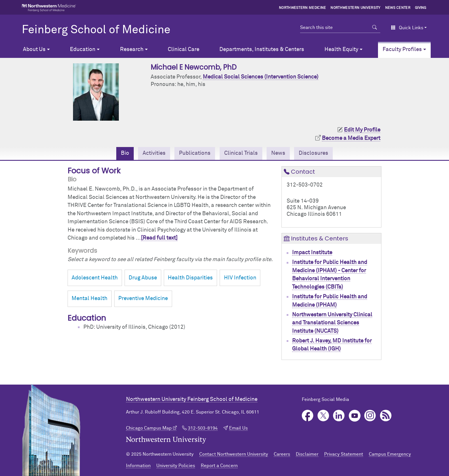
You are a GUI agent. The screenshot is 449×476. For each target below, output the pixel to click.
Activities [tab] (154, 153)
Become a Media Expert (351, 138)
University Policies (176, 466)
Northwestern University (355, 8)
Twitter (323, 416)
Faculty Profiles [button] (402, 49)
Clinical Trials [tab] (241, 153)
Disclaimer (307, 454)
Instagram (370, 416)
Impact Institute (312, 253)
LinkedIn (339, 416)
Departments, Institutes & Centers (262, 49)
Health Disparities (190, 278)
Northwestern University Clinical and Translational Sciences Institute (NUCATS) (332, 323)
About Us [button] (34, 49)
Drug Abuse (143, 278)
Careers (282, 454)
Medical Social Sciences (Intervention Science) (261, 77)
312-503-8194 (203, 428)
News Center (398, 8)
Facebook (308, 416)
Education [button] (83, 49)
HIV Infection (240, 278)
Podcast (386, 416)
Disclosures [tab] (313, 153)
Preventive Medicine (143, 298)
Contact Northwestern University (234, 454)
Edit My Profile (362, 130)
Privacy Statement (344, 454)
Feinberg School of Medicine (96, 30)
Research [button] (132, 49)
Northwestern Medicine (303, 8)
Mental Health (89, 298)
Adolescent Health (95, 278)
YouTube (355, 416)
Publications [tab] (195, 153)
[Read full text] (159, 238)
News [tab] (278, 153)
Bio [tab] (125, 153)
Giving (421, 8)
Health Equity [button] (341, 49)
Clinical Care (184, 49)
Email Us (238, 428)
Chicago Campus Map (149, 428)
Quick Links (407, 28)
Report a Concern (219, 466)
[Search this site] (335, 28)
